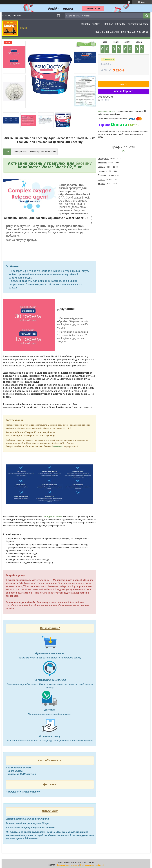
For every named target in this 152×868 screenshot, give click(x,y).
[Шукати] (147, 16)
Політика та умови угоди (135, 32)
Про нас (109, 24)
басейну (84, 163)
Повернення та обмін (107, 32)
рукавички (58, 446)
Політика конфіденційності (92, 865)
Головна (85, 24)
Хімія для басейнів (52, 517)
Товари (96, 24)
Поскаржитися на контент (68, 865)
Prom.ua (90, 862)
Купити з (123, 91)
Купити (123, 84)
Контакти (120, 24)
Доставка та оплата (138, 24)
